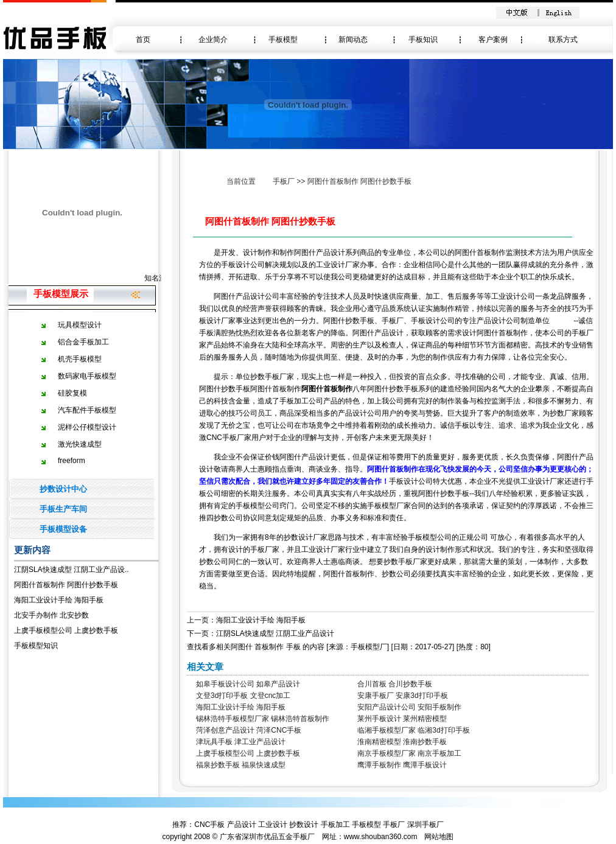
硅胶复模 (72, 393)
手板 (293, 647)
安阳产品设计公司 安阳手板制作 (409, 707)
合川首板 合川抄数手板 (395, 684)
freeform (72, 461)
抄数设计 (304, 825)
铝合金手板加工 (83, 342)
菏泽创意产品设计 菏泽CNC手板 (249, 730)
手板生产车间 (63, 509)
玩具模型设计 (80, 325)
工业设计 (273, 825)
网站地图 (439, 837)
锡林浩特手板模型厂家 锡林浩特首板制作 (263, 719)
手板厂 (284, 181)
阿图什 (242, 647)
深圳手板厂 (425, 825)
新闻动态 (353, 40)
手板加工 (335, 825)
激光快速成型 (80, 444)
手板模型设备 (63, 529)
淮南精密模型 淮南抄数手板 (402, 742)
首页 (143, 40)
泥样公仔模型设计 (87, 427)
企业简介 (213, 40)
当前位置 (241, 181)
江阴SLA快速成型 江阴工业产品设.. (72, 570)
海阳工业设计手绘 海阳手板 (59, 600)
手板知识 (423, 40)
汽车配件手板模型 (87, 410)
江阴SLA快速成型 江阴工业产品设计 (275, 633)
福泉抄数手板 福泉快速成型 (241, 765)
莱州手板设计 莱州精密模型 (402, 719)
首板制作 (269, 647)
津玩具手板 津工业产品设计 (241, 742)
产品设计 (242, 825)
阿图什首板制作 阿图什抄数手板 (66, 585)
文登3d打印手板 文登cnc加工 (243, 696)
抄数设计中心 (63, 489)
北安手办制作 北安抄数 (51, 615)
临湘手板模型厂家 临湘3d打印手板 (414, 730)
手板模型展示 (61, 294)
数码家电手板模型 (87, 376)
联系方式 (563, 40)
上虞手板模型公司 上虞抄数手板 (66, 630)
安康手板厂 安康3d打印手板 (403, 696)
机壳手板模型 (80, 359)
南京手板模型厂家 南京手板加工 (409, 753)
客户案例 (493, 40)
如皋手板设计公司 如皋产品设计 (248, 684)
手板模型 (283, 40)
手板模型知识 (36, 646)
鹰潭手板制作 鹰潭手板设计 (402, 765)
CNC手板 (209, 825)
